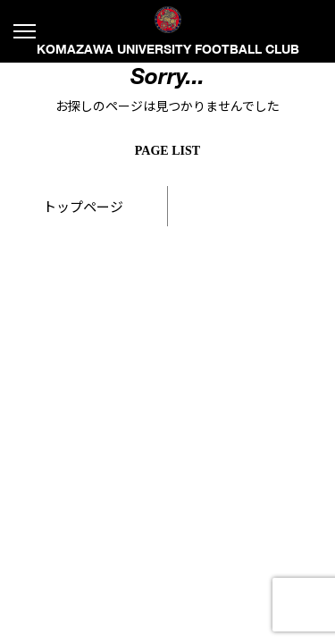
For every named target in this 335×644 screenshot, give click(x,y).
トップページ (83, 206)
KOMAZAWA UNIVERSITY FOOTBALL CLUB (168, 31)
